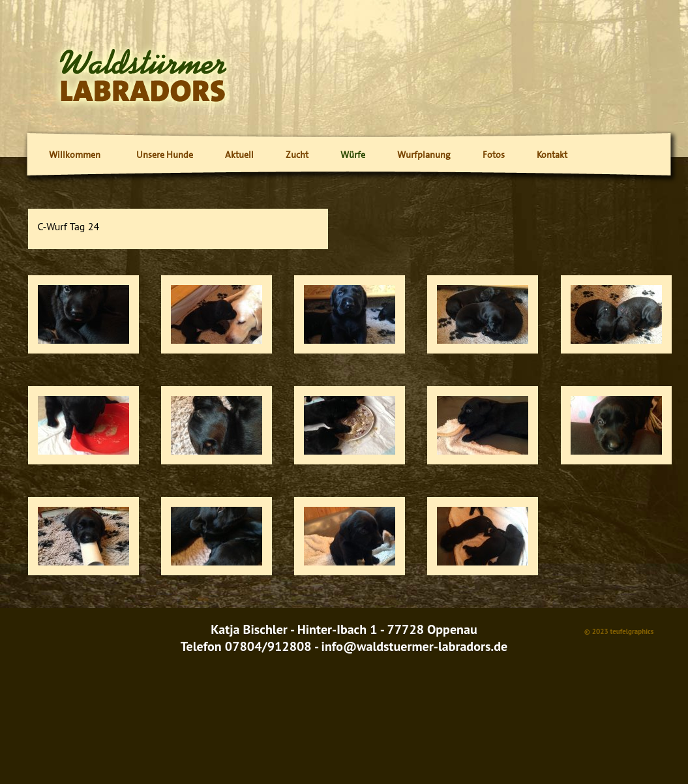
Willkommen (75, 155)
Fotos (494, 155)
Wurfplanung (424, 155)
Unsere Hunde (165, 155)
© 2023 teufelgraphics (619, 631)
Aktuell (239, 155)
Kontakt (552, 155)
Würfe (353, 155)
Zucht (297, 155)
